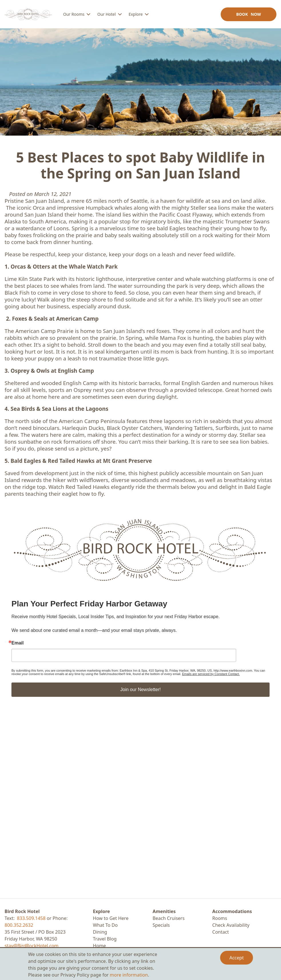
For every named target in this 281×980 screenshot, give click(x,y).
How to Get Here (111, 918)
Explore (101, 911)
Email (18, 643)
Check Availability (231, 925)
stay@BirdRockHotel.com (32, 946)
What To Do (105, 925)
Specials (161, 925)
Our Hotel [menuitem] (106, 14)
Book (249, 14)
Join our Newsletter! (140, 690)
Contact (221, 932)
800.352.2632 (19, 925)
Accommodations (232, 911)
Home (99, 946)
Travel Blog (105, 939)
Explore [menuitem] (136, 14)
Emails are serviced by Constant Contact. (211, 674)
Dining (100, 932)
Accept (236, 958)
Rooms (220, 918)
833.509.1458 (31, 918)
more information (129, 975)
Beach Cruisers (169, 918)
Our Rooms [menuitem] (74, 14)
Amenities (164, 911)
